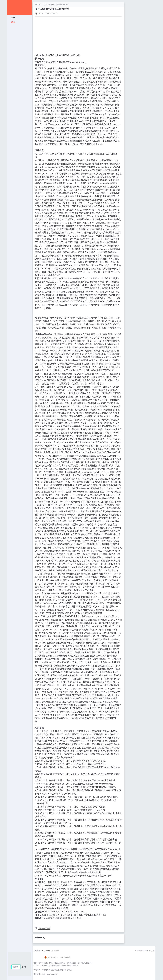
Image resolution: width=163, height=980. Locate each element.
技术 (13, 22)
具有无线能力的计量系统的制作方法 (56, 5)
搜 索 (24, 967)
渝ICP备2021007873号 (50, 950)
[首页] (36, 5)
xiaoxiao (41, 13)
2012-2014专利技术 (44, 928)
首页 (13, 18)
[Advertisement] (19, 63)
